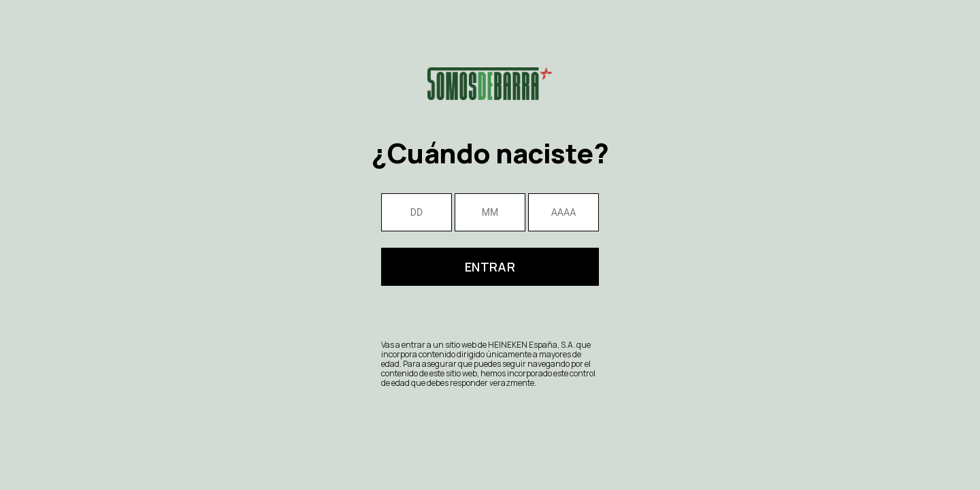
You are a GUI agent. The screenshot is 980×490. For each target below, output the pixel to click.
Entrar (490, 267)
